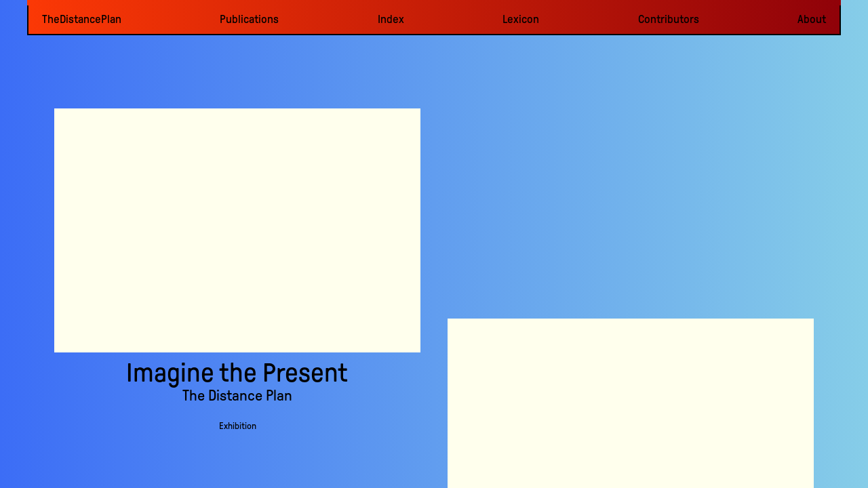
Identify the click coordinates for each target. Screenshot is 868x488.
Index (391, 19)
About (812, 19)
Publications (249, 19)
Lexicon (521, 19)
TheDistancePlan (82, 19)
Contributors (669, 19)
